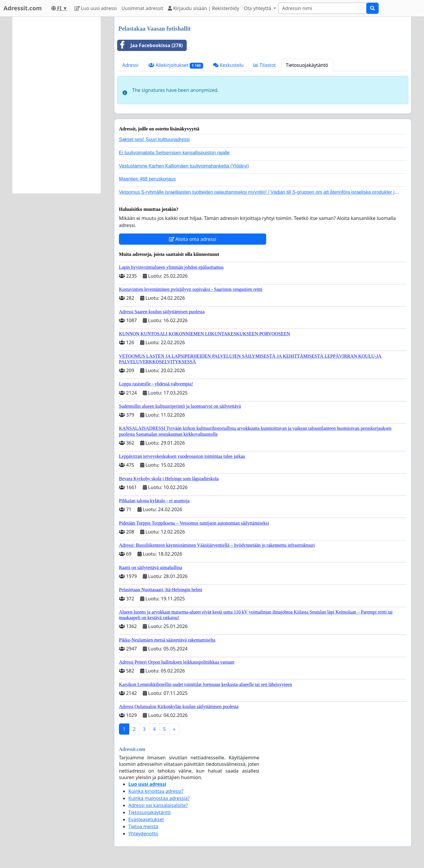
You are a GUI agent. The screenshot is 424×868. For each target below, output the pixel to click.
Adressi (130, 65)
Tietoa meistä (143, 826)
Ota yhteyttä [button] (258, 8)
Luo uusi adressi (96, 8)
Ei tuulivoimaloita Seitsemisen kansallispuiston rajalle (174, 153)
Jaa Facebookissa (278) (150, 45)
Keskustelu (228, 65)
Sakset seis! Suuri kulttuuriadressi (154, 139)
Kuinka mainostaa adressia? (159, 798)
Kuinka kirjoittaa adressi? (156, 791)
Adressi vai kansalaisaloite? (158, 805)
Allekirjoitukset (176, 65)
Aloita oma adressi (193, 239)
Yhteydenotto (143, 834)
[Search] (322, 8)
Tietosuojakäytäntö (307, 65)
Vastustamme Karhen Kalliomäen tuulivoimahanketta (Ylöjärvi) (184, 166)
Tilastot (265, 65)
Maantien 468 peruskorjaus (147, 179)
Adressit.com (23, 8)
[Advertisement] (57, 105)
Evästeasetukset (146, 819)
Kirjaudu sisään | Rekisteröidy (203, 8)
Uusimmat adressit (142, 8)
